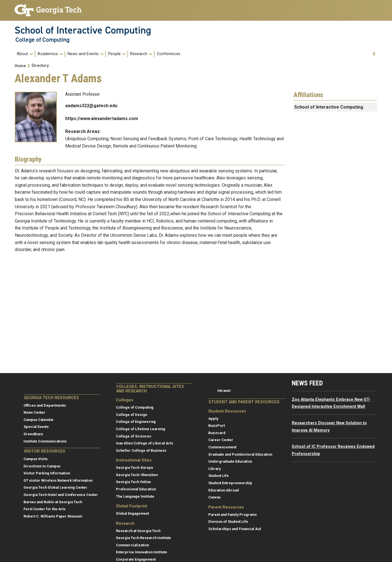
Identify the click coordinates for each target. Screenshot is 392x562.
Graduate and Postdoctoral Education (240, 454)
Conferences (169, 54)
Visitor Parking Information (47, 473)
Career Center (221, 440)
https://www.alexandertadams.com (102, 119)
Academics (48, 54)
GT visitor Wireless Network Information (58, 480)
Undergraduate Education (230, 461)
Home (20, 66)
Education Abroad (224, 490)
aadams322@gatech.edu (91, 106)
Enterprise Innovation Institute (142, 552)
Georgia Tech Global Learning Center (55, 487)
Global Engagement (132, 513)
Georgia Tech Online (133, 482)
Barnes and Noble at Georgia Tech (53, 502)
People (114, 54)
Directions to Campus (42, 466)
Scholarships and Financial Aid (235, 529)
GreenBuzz (33, 434)
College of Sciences (134, 436)
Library (214, 469)
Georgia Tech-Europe (135, 468)
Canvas (214, 497)
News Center (34, 412)
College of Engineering (136, 422)
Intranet (224, 391)
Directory (40, 66)
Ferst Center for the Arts (45, 509)
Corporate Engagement (136, 559)
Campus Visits (36, 459)
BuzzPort (217, 426)
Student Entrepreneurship (230, 483)
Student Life (219, 476)
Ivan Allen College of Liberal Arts (144, 443)
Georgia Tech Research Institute (143, 538)
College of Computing (42, 40)
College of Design (131, 415)
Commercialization (132, 545)
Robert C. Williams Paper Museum (53, 516)
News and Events (83, 54)
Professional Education (136, 489)
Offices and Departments (45, 405)
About (22, 54)
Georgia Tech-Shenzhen (137, 475)
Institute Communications (45, 441)
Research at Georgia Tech (138, 531)
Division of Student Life (228, 522)
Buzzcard (217, 433)
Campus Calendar (39, 420)
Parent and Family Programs (233, 515)
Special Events (36, 427)
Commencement (222, 447)
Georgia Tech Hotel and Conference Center (61, 495)
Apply (213, 419)
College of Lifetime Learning (141, 429)
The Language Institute (135, 496)
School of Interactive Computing (83, 30)
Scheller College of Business (141, 450)
